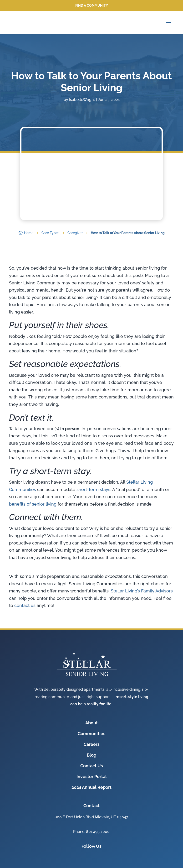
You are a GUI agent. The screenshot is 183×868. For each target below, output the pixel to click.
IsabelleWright (82, 100)
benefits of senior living (33, 504)
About (91, 723)
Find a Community (92, 5)
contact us (25, 605)
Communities (91, 734)
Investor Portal (92, 776)
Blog (91, 755)
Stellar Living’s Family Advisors (142, 591)
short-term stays (93, 489)
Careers (92, 744)
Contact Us (92, 766)
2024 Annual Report (91, 787)
